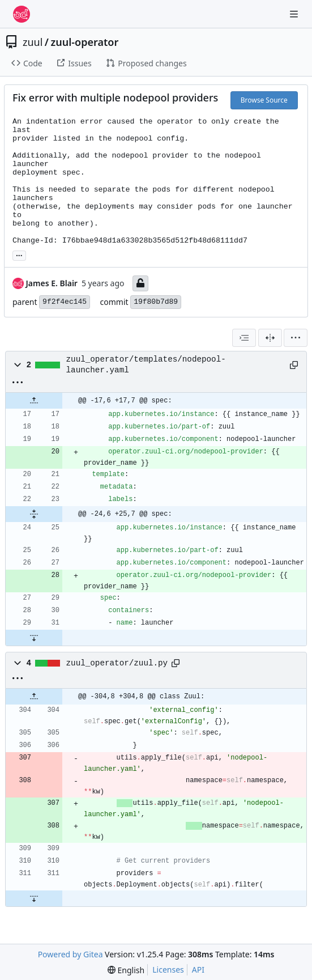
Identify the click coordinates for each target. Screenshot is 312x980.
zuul (33, 42)
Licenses (168, 970)
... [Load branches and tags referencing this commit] (19, 254)
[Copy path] (294, 365)
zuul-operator (85, 42)
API (198, 970)
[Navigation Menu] (295, 14)
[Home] (22, 14)
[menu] (296, 338)
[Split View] (270, 338)
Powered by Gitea (70, 954)
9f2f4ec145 (65, 302)
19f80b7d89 (156, 302)
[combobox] (244, 338)
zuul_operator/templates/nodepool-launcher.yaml (146, 364)
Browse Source (264, 100)
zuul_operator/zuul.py (117, 663)
